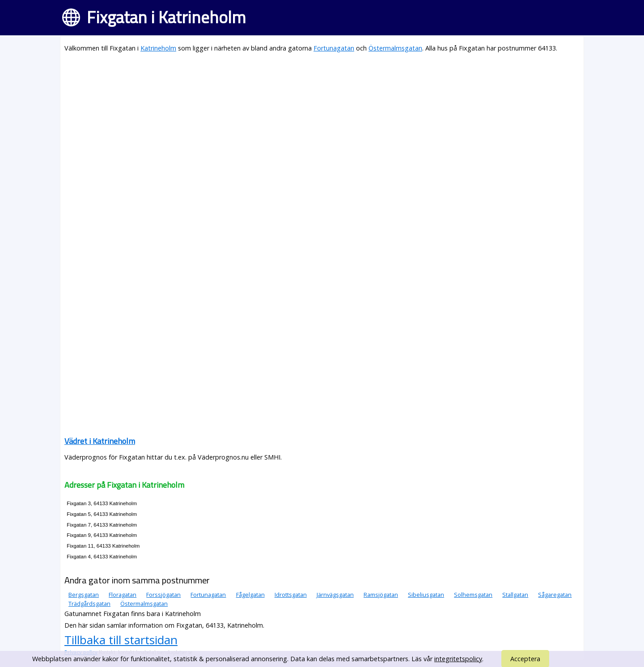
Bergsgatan (84, 595)
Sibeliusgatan (426, 595)
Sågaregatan (555, 595)
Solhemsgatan (473, 595)
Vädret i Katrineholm (100, 441)
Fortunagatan (334, 48)
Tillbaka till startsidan (121, 640)
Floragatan (123, 595)
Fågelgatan (250, 595)
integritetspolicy (458, 659)
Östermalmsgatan (395, 48)
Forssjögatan (163, 595)
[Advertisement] (322, 123)
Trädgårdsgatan (89, 604)
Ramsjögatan (381, 595)
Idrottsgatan (291, 595)
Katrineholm (158, 48)
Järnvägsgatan (335, 595)
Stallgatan (515, 595)
